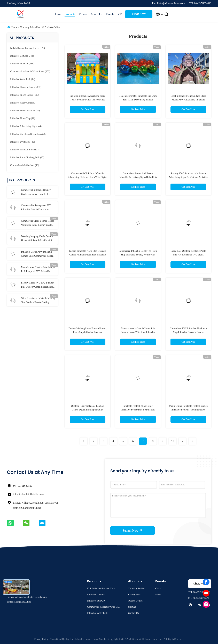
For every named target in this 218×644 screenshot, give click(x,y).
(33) (23, 142)
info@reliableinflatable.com (28, 494)
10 (173, 441)
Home (57, 14)
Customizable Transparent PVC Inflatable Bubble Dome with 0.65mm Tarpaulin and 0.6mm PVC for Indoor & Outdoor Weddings (38, 208)
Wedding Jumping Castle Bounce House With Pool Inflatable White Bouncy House (37, 239)
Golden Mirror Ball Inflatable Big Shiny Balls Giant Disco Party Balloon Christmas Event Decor (138, 100)
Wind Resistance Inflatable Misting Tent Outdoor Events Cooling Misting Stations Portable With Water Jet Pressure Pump (38, 301)
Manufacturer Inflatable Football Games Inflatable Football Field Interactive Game (188, 410)
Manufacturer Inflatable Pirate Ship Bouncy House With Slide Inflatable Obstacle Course (138, 332)
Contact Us (133, 613)
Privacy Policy (41, 639)
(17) (27, 157)
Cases (158, 589)
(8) (25, 150)
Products (70, 14)
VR (120, 14)
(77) (24, 103)
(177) (28, 48)
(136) (22, 64)
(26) (28, 134)
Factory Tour (134, 595)
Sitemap (132, 607)
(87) (26, 87)
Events (110, 14)
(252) (30, 71)
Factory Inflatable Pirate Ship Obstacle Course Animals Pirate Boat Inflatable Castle (88, 255)
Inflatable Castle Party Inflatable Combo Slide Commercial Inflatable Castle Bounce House (38, 254)
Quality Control (136, 601)
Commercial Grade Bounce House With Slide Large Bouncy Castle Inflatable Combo (37, 223)
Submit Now (133, 530)
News (158, 595)
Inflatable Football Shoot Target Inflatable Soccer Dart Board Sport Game (138, 410)
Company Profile (136, 589)
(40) (25, 165)
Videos (83, 14)
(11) (23, 118)
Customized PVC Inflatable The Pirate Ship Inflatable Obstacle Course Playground (188, 332)
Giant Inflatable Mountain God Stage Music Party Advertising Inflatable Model (188, 100)
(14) (23, 79)
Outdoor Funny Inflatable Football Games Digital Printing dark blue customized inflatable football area (88, 410)
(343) (22, 56)
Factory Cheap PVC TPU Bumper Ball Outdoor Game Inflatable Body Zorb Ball (38, 285)
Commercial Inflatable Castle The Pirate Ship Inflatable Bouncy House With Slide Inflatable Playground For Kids (138, 255)
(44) (26, 126)
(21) (25, 111)
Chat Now (139, 14)
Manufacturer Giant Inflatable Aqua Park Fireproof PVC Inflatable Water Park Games (38, 270)
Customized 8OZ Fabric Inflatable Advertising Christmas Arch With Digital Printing (88, 177)
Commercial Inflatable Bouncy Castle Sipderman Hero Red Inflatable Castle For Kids (36, 192)
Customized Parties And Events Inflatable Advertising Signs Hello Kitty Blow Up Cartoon (138, 177)
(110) (25, 95)
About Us (97, 14)
